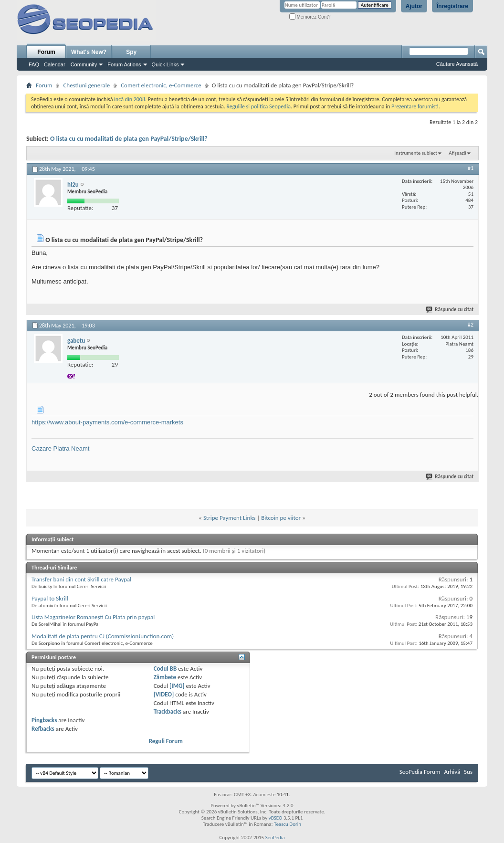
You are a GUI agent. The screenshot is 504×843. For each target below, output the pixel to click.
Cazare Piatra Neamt (60, 448)
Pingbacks (44, 720)
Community (84, 64)
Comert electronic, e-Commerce (161, 85)
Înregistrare (452, 6)
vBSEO (276, 818)
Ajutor (414, 6)
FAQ (34, 64)
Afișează (457, 153)
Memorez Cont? (310, 17)
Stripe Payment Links (229, 518)
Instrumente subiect (416, 153)
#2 (471, 325)
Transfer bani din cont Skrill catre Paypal (81, 579)
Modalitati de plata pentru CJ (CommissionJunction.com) (103, 636)
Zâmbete (165, 677)
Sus (468, 772)
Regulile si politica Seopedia (258, 106)
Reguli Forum (166, 741)
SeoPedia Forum (420, 772)
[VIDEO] (164, 694)
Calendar (55, 64)
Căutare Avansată (457, 64)
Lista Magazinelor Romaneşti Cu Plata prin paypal (93, 617)
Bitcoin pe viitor (281, 518)
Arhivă (452, 772)
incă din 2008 (130, 99)
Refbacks (43, 729)
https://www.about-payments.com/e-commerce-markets (107, 422)
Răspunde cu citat (450, 310)
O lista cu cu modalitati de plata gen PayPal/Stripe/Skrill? (129, 139)
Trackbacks (168, 711)
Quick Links (165, 64)
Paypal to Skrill (50, 598)
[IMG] (177, 686)
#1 (471, 168)
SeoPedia (275, 838)
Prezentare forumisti (415, 106)
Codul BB (165, 669)
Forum (46, 52)
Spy (131, 52)
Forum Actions (124, 64)
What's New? (89, 52)
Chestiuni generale (86, 85)
